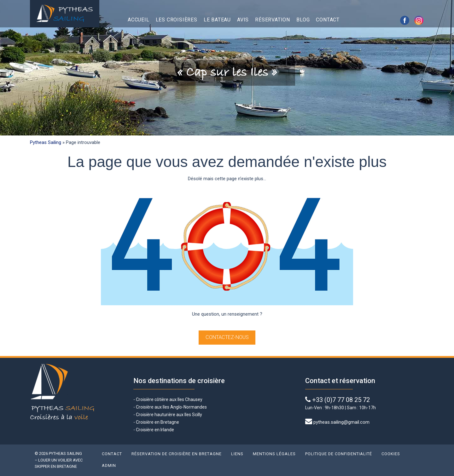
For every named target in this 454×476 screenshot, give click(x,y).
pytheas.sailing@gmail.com (341, 422)
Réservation (273, 20)
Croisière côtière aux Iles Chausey (169, 399)
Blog (303, 20)
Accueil (139, 20)
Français (365, 20)
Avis (243, 20)
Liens (237, 454)
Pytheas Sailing (46, 142)
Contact (328, 20)
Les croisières (177, 20)
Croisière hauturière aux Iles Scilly (169, 415)
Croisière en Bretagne (157, 422)
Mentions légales (274, 454)
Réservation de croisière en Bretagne (177, 454)
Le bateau (217, 20)
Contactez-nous (227, 337)
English (351, 20)
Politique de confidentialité (339, 454)
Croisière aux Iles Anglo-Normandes (171, 407)
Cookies (391, 454)
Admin (109, 465)
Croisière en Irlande (155, 430)
